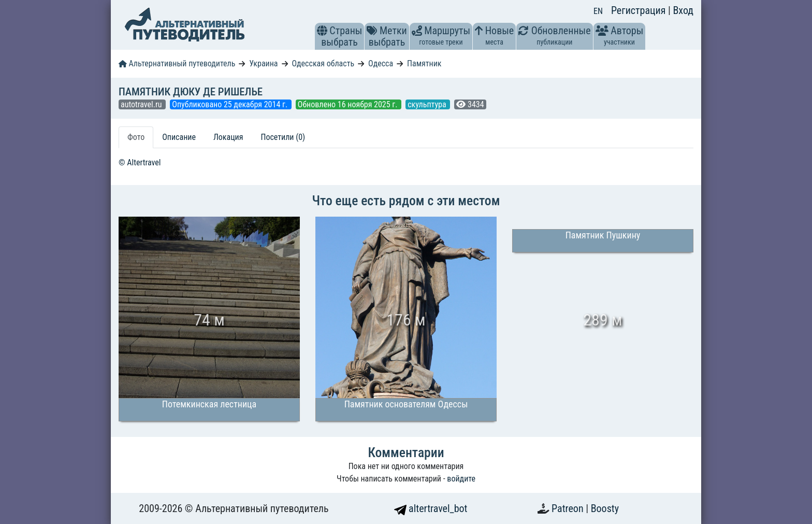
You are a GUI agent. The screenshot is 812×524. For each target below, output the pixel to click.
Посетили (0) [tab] (283, 137)
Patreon (569, 508)
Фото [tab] (136, 137)
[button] (322, 31)
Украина (263, 63)
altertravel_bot (431, 508)
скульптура (428, 104)
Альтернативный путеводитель (177, 63)
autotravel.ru (142, 104)
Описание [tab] (179, 137)
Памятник (424, 63)
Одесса (381, 63)
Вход (683, 10)
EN (598, 11)
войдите (461, 479)
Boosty (605, 508)
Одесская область (323, 63)
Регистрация (640, 10)
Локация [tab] (228, 137)
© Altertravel (140, 162)
